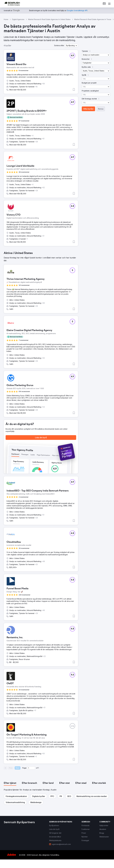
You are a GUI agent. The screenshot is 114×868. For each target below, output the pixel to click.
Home (6, 19)
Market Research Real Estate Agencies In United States (49, 19)
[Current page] (31, 768)
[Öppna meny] (109, 4)
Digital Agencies (18, 19)
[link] (104, 4)
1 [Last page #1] (38, 768)
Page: (25, 768)
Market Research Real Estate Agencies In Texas (93, 19)
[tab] (10, 783)
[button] (72, 46)
